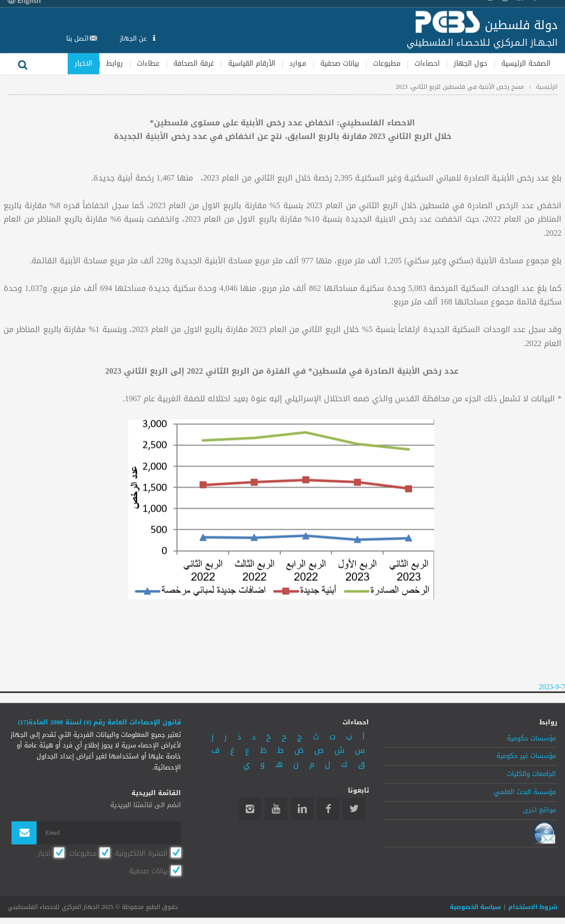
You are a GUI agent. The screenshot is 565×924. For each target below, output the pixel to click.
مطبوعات (387, 63)
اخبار (44, 853)
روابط (115, 63)
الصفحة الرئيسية (526, 63)
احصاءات (427, 63)
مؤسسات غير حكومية (526, 756)
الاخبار (83, 63)
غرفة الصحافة (194, 63)
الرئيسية (547, 87)
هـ (279, 764)
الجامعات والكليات (531, 775)
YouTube (276, 809)
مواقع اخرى (539, 810)
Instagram (250, 809)
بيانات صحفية (340, 63)
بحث (23, 64)
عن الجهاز (134, 38)
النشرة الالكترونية (141, 853)
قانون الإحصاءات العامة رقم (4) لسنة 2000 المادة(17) (100, 723)
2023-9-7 (552, 687)
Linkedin (302, 809)
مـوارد (298, 63)
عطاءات (148, 63)
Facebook (328, 809)
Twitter (354, 809)
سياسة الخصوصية (475, 907)
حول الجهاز (470, 63)
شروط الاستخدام (533, 907)
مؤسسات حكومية (531, 738)
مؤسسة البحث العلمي (525, 792)
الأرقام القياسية (252, 63)
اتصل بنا (77, 38)
